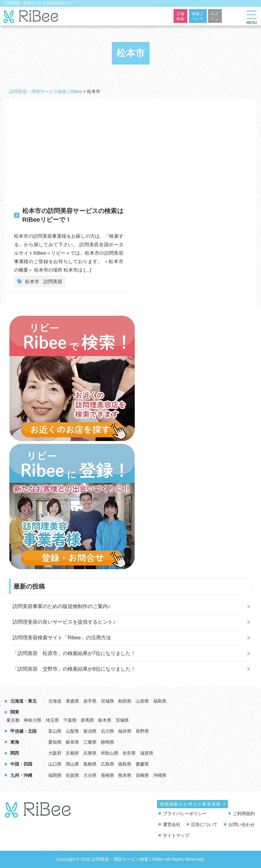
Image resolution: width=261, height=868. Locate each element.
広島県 (107, 764)
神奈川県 (33, 720)
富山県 (55, 731)
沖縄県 (160, 775)
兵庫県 (90, 753)
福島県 (160, 701)
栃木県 (105, 720)
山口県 (55, 764)
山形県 (142, 701)
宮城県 (107, 701)
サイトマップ (176, 835)
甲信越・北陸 (23, 731)
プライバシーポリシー (185, 813)
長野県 (142, 731)
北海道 (55, 701)
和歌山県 (110, 753)
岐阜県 (72, 742)
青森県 (72, 701)
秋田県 (125, 701)
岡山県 (72, 764)
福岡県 (55, 775)
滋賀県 (147, 753)
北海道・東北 (23, 701)
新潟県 (90, 731)
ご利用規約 (244, 813)
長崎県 (107, 775)
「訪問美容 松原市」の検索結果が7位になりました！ (74, 653)
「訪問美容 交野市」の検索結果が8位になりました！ (74, 669)
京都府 (72, 753)
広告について (204, 824)
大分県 (90, 775)
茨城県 (122, 720)
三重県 (90, 742)
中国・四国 (21, 764)
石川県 (107, 731)
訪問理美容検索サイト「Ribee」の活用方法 (62, 638)
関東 (15, 712)
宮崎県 (142, 775)
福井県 (125, 731)
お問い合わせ (242, 824)
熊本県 (125, 775)
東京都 (13, 720)
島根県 (90, 764)
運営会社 (172, 824)
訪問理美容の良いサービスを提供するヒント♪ (64, 622)
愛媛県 (142, 764)
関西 (15, 753)
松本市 (32, 281)
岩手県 (90, 701)
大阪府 (55, 753)
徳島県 (125, 764)
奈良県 (129, 753)
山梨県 (72, 731)
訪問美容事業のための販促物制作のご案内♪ (61, 606)
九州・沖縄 (21, 775)
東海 (15, 742)
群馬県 (87, 720)
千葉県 (70, 720)
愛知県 (55, 742)
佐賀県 (72, 775)
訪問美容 (53, 281)
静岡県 (107, 742)
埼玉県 (52, 720)
